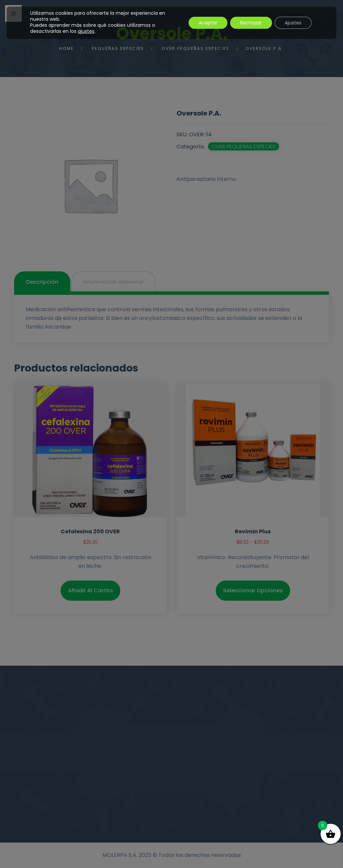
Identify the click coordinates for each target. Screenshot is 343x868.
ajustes (86, 31)
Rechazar (251, 23)
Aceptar (208, 23)
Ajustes (293, 23)
